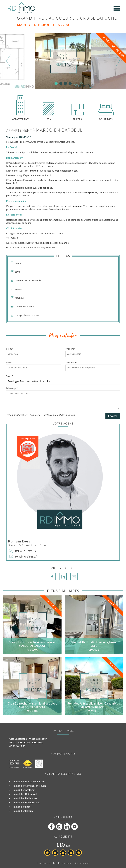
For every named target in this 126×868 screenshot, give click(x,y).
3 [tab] (65, 83)
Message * (12, 388)
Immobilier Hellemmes (25, 798)
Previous (8, 61)
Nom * (10, 349)
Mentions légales (62, 863)
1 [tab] (56, 83)
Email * (10, 362)
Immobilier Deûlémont (25, 794)
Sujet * (10, 376)
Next (118, 61)
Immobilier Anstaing (24, 790)
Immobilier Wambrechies (26, 802)
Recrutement (82, 863)
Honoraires (43, 863)
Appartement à (44, 130)
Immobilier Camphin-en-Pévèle (29, 786)
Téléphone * (72, 362)
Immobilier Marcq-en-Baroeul (29, 781)
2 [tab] (61, 83)
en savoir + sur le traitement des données (53, 415)
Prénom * (70, 349)
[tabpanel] (63, 61)
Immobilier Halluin (23, 811)
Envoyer (113, 416)
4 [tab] (70, 83)
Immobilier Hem (22, 807)
